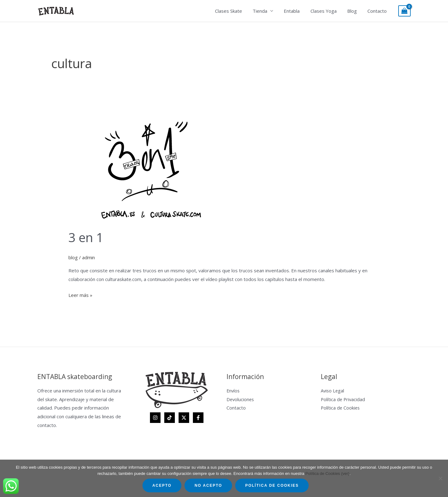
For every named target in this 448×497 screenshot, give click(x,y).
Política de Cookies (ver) (328, 474)
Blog (354, 11)
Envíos (233, 391)
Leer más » (80, 295)
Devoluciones (241, 399)
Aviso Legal (333, 391)
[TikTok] (170, 418)
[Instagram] (155, 418)
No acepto (208, 485)
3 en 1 (86, 237)
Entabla (296, 11)
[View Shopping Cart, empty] (404, 11)
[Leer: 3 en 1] (146, 167)
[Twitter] (184, 418)
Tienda (266, 11)
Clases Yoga (327, 11)
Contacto (378, 11)
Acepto (162, 485)
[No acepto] (440, 478)
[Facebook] (198, 418)
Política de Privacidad (343, 399)
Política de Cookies (341, 408)
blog (73, 257)
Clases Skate (236, 11)
